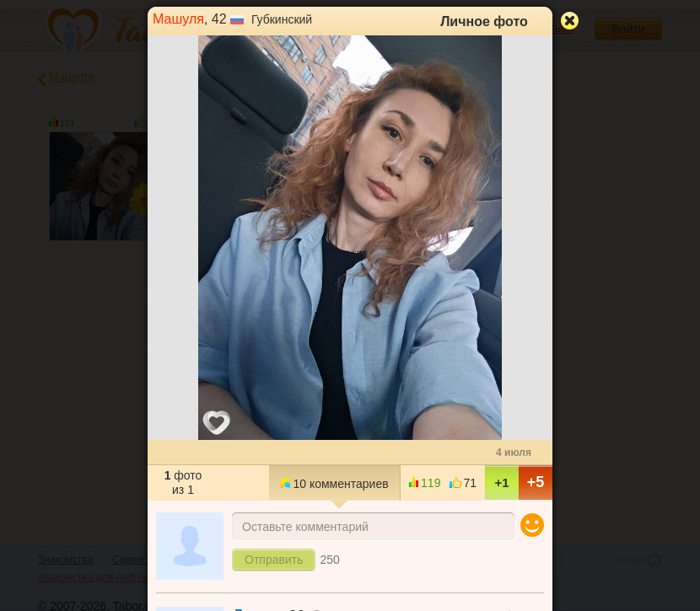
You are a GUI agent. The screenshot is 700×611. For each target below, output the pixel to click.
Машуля (178, 19)
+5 (536, 482)
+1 (501, 482)
